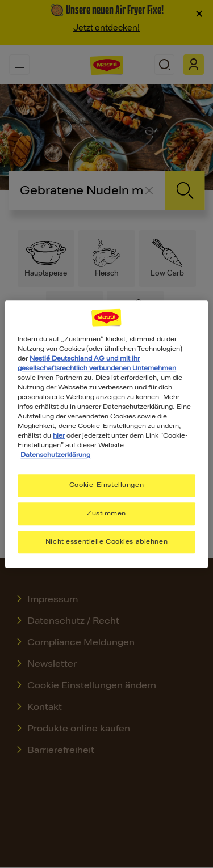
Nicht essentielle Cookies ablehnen (106, 541)
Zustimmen (106, 513)
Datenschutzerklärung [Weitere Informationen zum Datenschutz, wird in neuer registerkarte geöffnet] (55, 455)
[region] (106, 434)
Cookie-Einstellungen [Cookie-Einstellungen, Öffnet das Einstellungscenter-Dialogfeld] (106, 485)
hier (59, 435)
